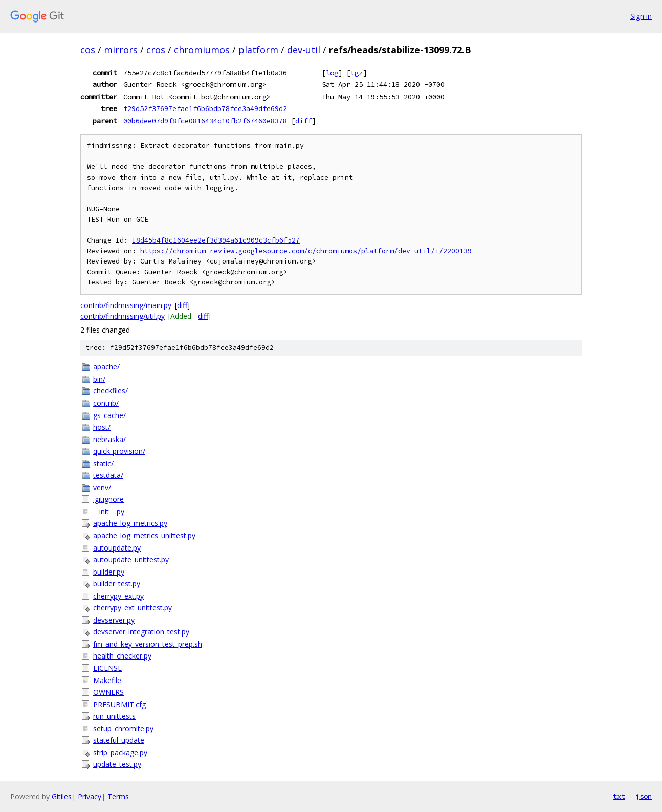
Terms (118, 796)
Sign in (641, 16)
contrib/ (106, 403)
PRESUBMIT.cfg (119, 704)
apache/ (106, 367)
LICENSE (107, 668)
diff (303, 121)
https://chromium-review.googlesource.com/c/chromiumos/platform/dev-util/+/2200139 (306, 251)
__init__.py (109, 511)
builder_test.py (117, 584)
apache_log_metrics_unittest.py (144, 535)
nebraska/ (109, 439)
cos (88, 50)
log (332, 73)
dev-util (304, 50)
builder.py (109, 572)
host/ (102, 427)
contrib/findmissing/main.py (126, 305)
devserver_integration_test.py (141, 632)
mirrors (121, 50)
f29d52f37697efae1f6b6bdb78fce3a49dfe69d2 (205, 108)
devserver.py (114, 620)
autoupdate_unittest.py (131, 559)
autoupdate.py (117, 548)
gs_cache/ (109, 415)
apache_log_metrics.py (130, 523)
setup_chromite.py (123, 728)
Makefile (107, 680)
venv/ (102, 487)
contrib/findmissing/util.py (123, 316)
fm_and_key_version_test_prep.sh (148, 644)
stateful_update (119, 740)
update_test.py (117, 764)
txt (619, 796)
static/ (103, 463)
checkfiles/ (111, 391)
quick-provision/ (119, 451)
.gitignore (108, 499)
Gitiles (62, 796)
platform (258, 50)
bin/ (99, 379)
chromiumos (202, 50)
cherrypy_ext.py (118, 596)
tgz (357, 73)
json (644, 796)
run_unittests (114, 716)
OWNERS (108, 692)
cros (156, 50)
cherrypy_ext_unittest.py (133, 608)
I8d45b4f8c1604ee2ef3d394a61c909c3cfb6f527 (216, 240)
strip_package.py (120, 752)
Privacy (90, 796)
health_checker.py (122, 656)
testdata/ (108, 475)
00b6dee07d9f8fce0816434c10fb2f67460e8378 (205, 121)
